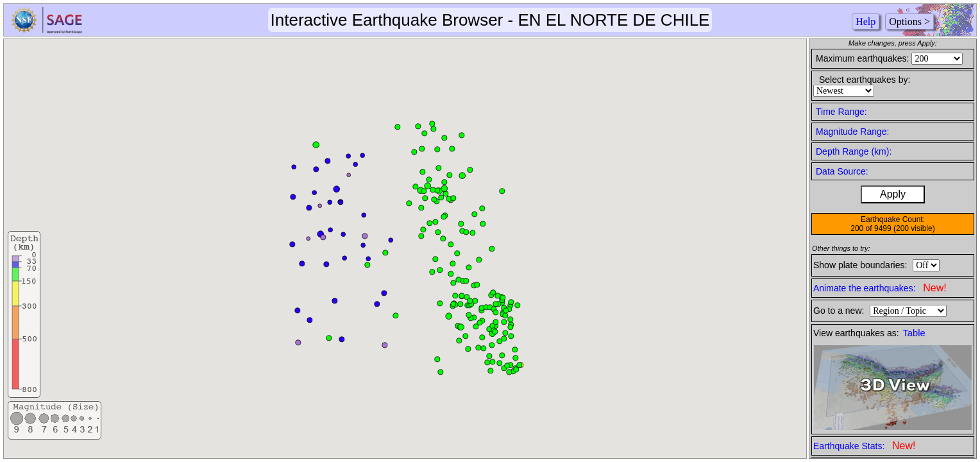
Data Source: (842, 171)
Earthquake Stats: (864, 446)
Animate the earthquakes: (880, 288)
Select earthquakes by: (865, 80)
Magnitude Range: (852, 132)
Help (866, 21)
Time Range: (841, 112)
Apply (893, 194)
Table (914, 333)
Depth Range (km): (854, 151)
